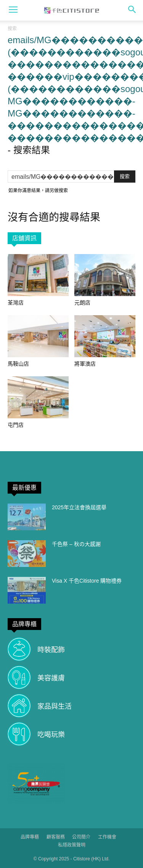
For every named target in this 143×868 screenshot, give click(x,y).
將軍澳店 (85, 364)
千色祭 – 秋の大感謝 (76, 544)
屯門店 (16, 425)
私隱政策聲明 (72, 845)
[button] (132, 10)
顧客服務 (56, 837)
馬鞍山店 (18, 364)
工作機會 (107, 837)
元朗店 (82, 303)
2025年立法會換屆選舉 (79, 507)
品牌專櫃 (30, 837)
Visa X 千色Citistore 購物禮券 (87, 581)
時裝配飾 (51, 650)
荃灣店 (16, 303)
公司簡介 (81, 837)
